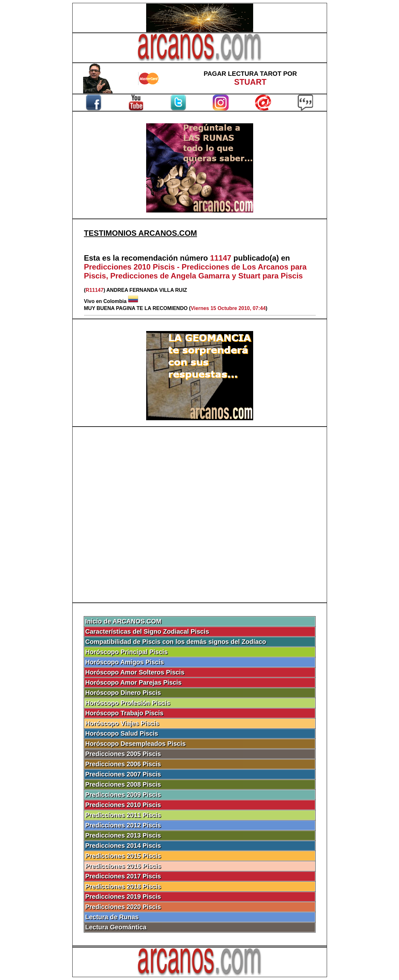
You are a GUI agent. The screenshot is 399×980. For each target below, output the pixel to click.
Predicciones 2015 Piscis (123, 856)
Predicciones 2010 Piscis (123, 805)
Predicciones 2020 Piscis (123, 907)
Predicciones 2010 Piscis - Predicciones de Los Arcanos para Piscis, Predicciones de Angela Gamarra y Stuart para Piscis (195, 271)
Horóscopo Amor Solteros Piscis (135, 672)
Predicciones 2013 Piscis (123, 835)
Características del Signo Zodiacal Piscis (147, 631)
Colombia (115, 301)
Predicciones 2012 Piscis (123, 825)
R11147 (95, 290)
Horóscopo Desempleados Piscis (136, 744)
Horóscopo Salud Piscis (122, 733)
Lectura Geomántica (116, 927)
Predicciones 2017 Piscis (123, 876)
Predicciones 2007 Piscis (123, 774)
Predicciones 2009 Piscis (123, 795)
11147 (221, 258)
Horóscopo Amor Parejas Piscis (134, 682)
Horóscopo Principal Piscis (127, 652)
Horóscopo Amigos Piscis (125, 662)
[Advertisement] (200, 515)
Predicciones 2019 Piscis (123, 897)
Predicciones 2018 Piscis (123, 886)
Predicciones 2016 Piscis (123, 866)
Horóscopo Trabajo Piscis (125, 713)
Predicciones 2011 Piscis (123, 815)
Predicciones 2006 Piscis (123, 764)
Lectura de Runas (112, 917)
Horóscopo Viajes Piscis (122, 723)
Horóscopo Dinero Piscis (123, 693)
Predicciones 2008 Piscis (123, 784)
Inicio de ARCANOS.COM (123, 621)
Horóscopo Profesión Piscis (128, 703)
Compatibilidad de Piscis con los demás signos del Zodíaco (176, 642)
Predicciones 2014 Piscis (123, 846)
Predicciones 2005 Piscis (123, 754)
